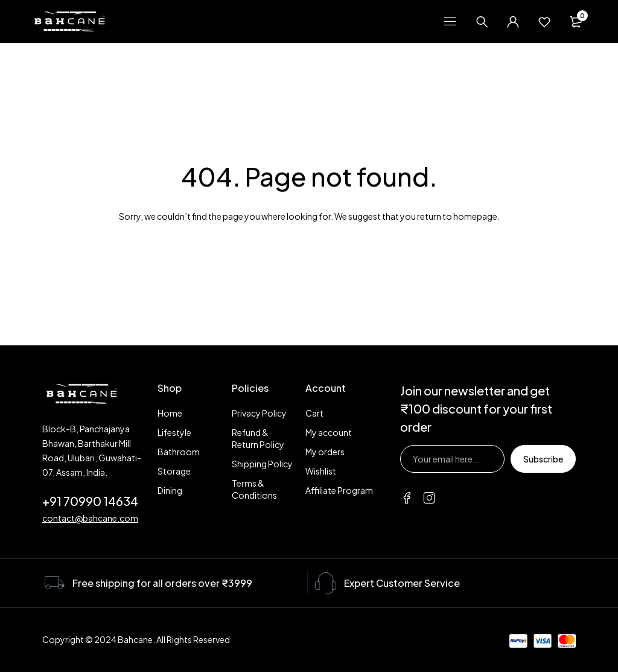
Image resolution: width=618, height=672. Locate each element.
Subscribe (543, 459)
